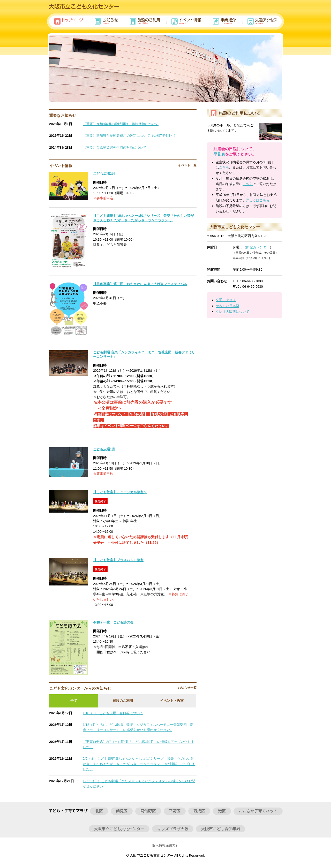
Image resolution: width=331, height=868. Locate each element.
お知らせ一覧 (187, 688)
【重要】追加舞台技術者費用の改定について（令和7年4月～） (130, 136)
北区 (99, 811)
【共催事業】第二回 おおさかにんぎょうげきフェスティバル (140, 284)
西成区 (199, 811)
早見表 (219, 154)
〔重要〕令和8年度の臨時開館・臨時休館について (121, 124)
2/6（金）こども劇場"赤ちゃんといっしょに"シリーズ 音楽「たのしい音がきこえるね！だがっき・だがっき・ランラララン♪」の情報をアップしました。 (139, 764)
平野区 (175, 811)
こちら (224, 167)
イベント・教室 (172, 701)
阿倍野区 (148, 811)
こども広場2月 (104, 174)
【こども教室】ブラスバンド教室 (118, 560)
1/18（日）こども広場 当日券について (113, 713)
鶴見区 (122, 811)
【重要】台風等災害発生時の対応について (115, 147)
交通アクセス (226, 300)
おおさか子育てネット (258, 811)
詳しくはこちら (258, 200)
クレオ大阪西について (232, 312)
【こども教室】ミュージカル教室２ (120, 492)
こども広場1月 (104, 449)
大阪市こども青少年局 (221, 829)
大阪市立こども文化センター (119, 829)
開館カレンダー (258, 247)
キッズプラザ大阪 (173, 829)
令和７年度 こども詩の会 (113, 622)
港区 (222, 811)
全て (74, 701)
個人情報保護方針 (165, 845)
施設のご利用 (123, 701)
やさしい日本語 (227, 306)
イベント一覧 (187, 165)
